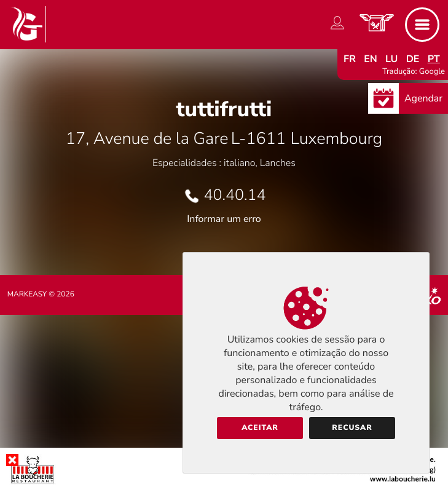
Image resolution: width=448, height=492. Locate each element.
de (413, 59)
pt (434, 59)
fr (350, 59)
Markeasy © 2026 (41, 295)
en (371, 59)
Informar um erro (224, 219)
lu (391, 59)
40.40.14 (235, 195)
